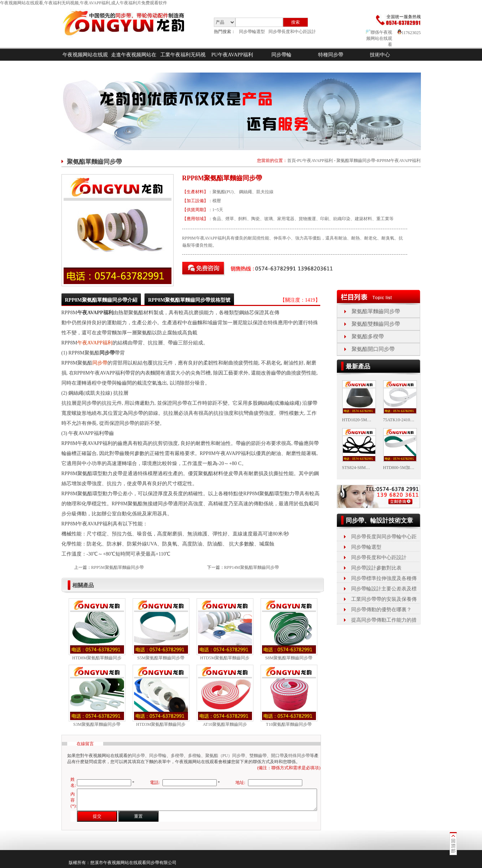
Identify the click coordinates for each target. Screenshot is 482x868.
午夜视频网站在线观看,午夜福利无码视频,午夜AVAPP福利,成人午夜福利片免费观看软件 (84, 3)
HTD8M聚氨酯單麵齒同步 (97, 658)
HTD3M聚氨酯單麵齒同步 (161, 724)
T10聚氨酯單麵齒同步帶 (289, 724)
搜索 (295, 22)
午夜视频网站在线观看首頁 (85, 61)
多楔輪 (194, 756)
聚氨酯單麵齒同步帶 (356, 161)
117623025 (409, 33)
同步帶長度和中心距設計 (292, 32)
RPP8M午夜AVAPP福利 (399, 161)
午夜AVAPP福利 (95, 343)
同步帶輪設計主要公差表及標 (384, 589)
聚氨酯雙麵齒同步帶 (376, 324)
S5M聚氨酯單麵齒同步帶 (161, 658)
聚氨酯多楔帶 (368, 336)
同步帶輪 (281, 55)
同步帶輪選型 (252, 32)
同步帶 (100, 363)
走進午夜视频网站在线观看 (134, 61)
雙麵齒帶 (258, 756)
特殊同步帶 (299, 756)
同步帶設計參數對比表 (376, 568)
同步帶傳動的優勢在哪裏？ (381, 610)
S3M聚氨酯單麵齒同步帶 (97, 724)
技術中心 (380, 55)
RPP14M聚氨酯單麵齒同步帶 (252, 567)
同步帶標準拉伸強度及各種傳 (384, 578)
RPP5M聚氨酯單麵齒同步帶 (118, 567)
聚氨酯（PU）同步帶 (225, 756)
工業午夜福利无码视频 (183, 61)
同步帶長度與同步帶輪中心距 (384, 537)
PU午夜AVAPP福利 (232, 55)
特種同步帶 (331, 55)
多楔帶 (177, 756)
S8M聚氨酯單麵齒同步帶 (289, 658)
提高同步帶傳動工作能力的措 (384, 620)
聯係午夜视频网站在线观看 (379, 38)
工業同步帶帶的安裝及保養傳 (384, 599)
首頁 (292, 161)
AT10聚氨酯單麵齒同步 (225, 724)
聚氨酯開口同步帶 (373, 349)
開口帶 (277, 756)
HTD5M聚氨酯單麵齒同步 (225, 658)
